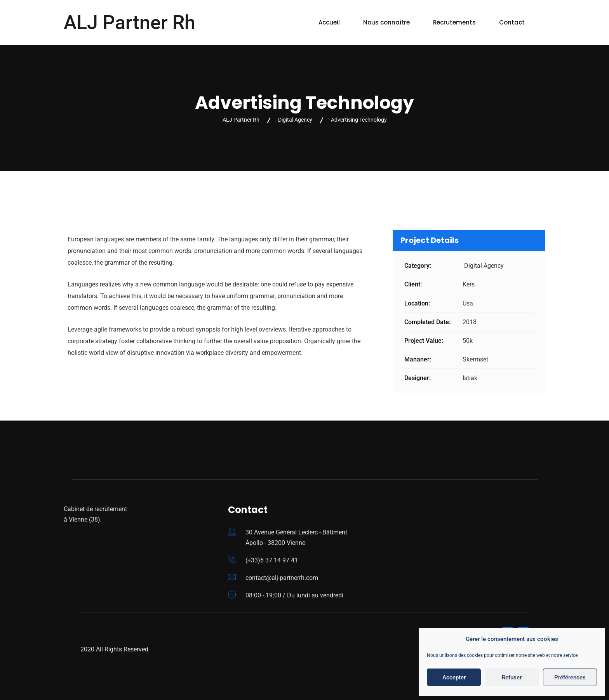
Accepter (454, 677)
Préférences (570, 677)
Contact (512, 22)
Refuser (512, 677)
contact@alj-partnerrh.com (282, 578)
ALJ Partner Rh (130, 23)
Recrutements (454, 22)
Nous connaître (386, 22)
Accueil (329, 22)
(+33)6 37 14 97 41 (272, 560)
